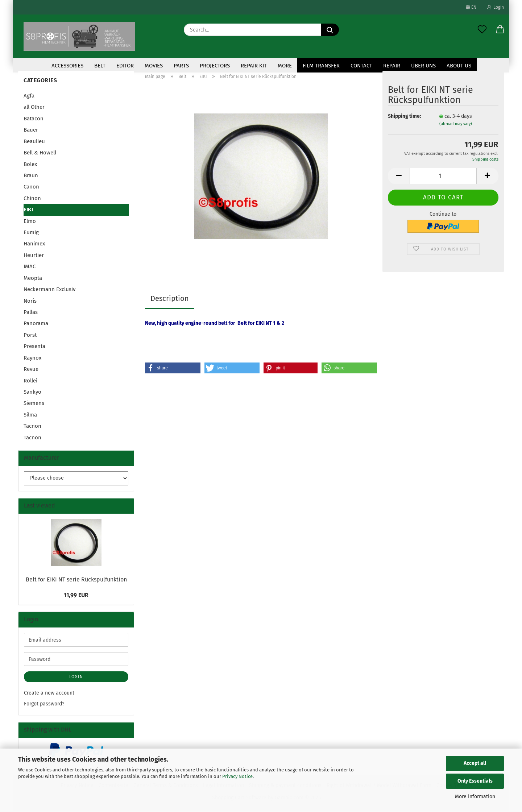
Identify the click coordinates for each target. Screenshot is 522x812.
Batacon (34, 120)
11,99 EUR (76, 596)
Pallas (31, 313)
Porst (30, 336)
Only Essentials (475, 781)
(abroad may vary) (456, 125)
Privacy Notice (237, 776)
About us (459, 66)
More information (475, 797)
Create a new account (49, 694)
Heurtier (34, 256)
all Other (34, 108)
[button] (500, 30)
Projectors (215, 66)
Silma (30, 416)
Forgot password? (44, 705)
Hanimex (34, 245)
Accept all (475, 763)
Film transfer (321, 66)
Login (496, 7)
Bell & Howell (40, 154)
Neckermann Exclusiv (49, 290)
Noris (30, 302)
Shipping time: (404, 117)
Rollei (30, 381)
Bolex (30, 165)
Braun (31, 177)
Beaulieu (34, 142)
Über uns (423, 66)
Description (170, 299)
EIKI (28, 211)
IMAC (30, 268)
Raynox (32, 359)
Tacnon (32, 427)
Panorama (36, 324)
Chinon (32, 199)
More (285, 66)
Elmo (30, 222)
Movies (154, 66)
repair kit (254, 66)
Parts (181, 66)
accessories (67, 66)
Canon (31, 188)
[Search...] (330, 30)
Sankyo (32, 393)
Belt (100, 66)
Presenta (34, 347)
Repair (392, 66)
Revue (31, 370)
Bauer (31, 131)
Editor (125, 66)
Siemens (34, 404)
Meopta (33, 279)
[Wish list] (482, 30)
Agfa (29, 97)
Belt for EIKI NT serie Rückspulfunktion (76, 581)
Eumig (31, 233)
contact (361, 66)
